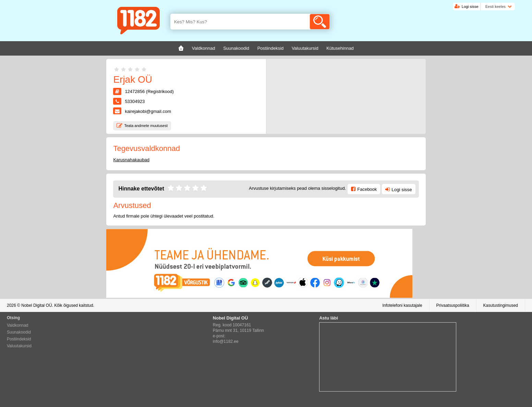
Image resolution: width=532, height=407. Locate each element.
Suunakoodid (19, 332)
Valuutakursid (19, 346)
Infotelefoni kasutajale (402, 305)
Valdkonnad (18, 325)
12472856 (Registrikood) (149, 91)
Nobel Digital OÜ (37, 305)
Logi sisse (470, 7)
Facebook (367, 189)
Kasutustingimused (501, 305)
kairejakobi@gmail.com (148, 111)
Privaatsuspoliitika (453, 305)
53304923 (135, 101)
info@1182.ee (226, 341)
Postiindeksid (19, 339)
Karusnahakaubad (131, 160)
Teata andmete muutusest (146, 126)
